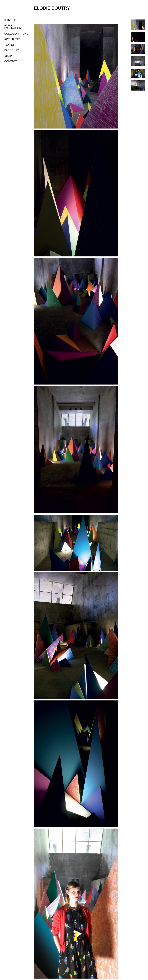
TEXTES (9, 45)
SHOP (8, 56)
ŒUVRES (10, 20)
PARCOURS (12, 50)
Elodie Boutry (52, 8)
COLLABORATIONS (16, 34)
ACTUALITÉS (12, 39)
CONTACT (11, 61)
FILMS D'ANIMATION (13, 27)
